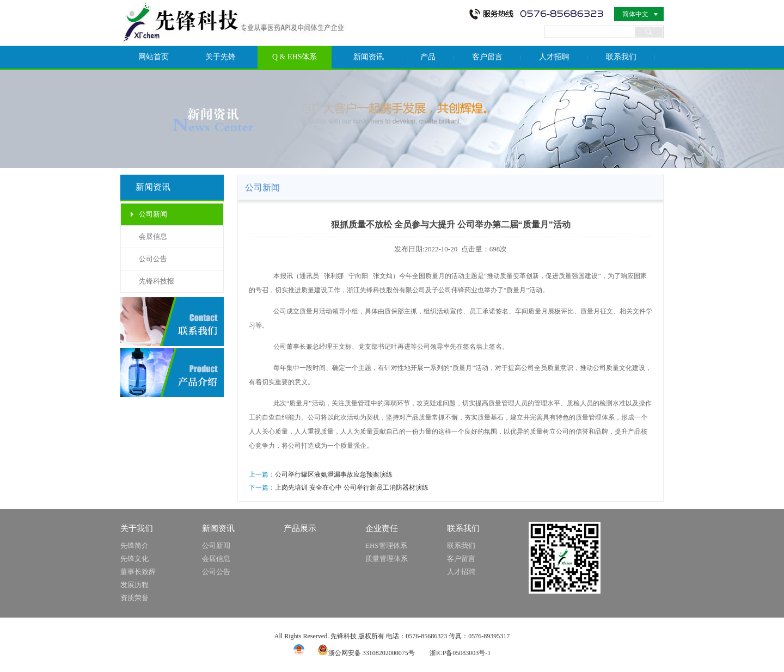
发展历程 (134, 585)
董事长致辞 (138, 572)
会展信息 (153, 236)
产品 (428, 57)
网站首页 (154, 57)
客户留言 (487, 57)
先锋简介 (134, 545)
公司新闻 (153, 214)
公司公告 (153, 259)
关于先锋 (220, 57)
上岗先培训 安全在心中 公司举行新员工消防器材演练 (352, 488)
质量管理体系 (387, 559)
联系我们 (621, 57)
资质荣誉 (134, 598)
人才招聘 (554, 57)
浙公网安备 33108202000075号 (366, 653)
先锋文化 (134, 559)
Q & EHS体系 (295, 57)
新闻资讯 (369, 57)
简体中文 (635, 14)
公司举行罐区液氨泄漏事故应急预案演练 (334, 474)
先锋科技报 (157, 281)
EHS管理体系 (386, 545)
